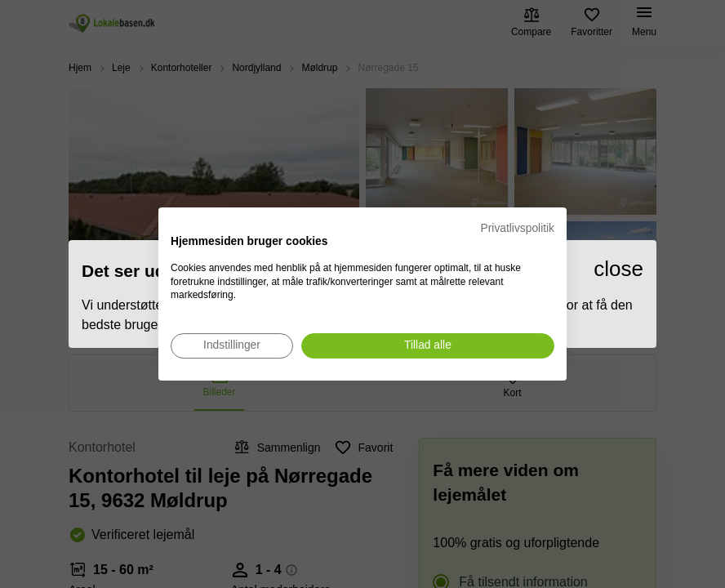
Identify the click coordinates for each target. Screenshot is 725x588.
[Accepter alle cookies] (428, 346)
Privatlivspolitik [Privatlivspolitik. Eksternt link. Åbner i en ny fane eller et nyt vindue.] (518, 228)
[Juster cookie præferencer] (232, 346)
